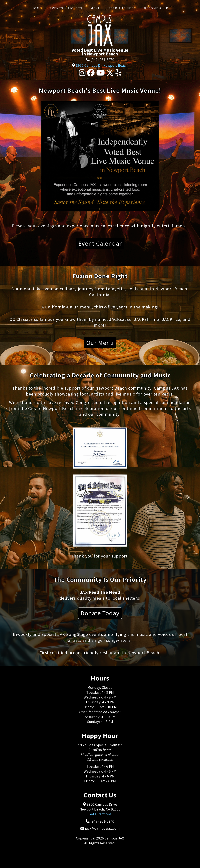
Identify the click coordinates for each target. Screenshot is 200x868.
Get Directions (100, 814)
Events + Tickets (66, 8)
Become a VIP (156, 8)
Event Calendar (100, 243)
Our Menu (100, 343)
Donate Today (100, 613)
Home (37, 8)
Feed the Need (122, 8)
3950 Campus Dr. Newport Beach (102, 65)
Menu (96, 8)
